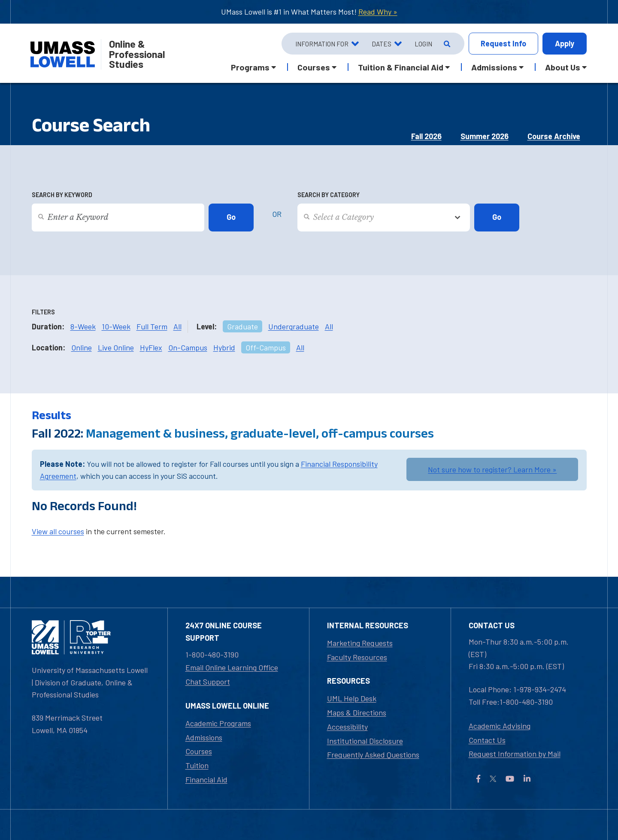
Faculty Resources (357, 657)
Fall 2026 (426, 136)
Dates (382, 44)
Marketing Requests (360, 643)
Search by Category (329, 195)
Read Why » (378, 12)
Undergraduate (294, 326)
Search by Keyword (62, 195)
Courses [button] (314, 67)
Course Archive (554, 136)
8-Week (83, 326)
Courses (199, 751)
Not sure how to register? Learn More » (492, 469)
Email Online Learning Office (232, 667)
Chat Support (208, 682)
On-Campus (188, 347)
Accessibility (347, 727)
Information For (322, 44)
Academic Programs (218, 723)
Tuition (197, 765)
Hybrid (224, 347)
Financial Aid (206, 779)
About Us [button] (563, 67)
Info (503, 44)
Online (82, 347)
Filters (43, 312)
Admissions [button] (494, 67)
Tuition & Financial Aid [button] (401, 67)
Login (423, 44)
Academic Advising (500, 726)
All (177, 326)
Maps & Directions (357, 712)
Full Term (152, 326)
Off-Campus (266, 347)
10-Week (116, 326)
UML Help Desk (352, 698)
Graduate (242, 326)
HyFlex (151, 347)
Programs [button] (250, 67)
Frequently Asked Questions (373, 755)
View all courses (58, 531)
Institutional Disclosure (365, 741)
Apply (565, 43)
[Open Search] (446, 44)
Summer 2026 (485, 136)
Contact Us (487, 740)
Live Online (116, 347)
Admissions (204, 737)
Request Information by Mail (515, 754)
